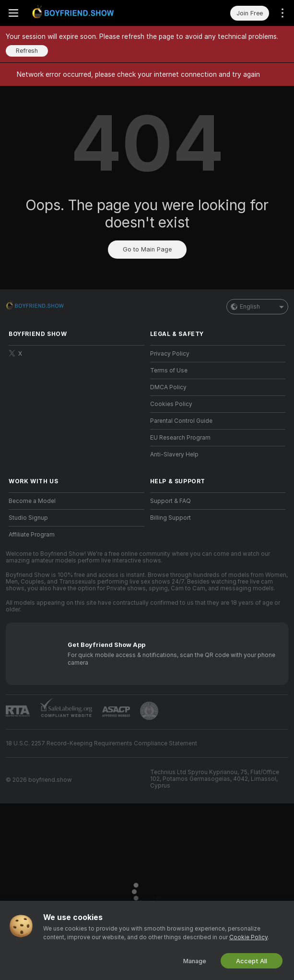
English (257, 307)
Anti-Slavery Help (174, 454)
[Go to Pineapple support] (149, 711)
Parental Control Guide (181, 421)
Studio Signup (28, 518)
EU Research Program (180, 438)
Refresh (27, 51)
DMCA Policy (168, 387)
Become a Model (32, 501)
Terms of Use (169, 370)
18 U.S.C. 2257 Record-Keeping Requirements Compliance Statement (101, 743)
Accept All (252, 961)
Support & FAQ (171, 501)
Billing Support (171, 518)
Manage (195, 961)
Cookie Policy (248, 937)
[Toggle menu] (13, 13)
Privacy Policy (170, 354)
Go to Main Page (147, 249)
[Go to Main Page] (75, 13)
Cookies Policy (171, 404)
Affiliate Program (32, 535)
